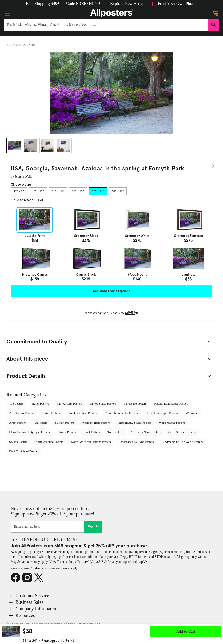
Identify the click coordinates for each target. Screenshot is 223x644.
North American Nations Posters (91, 442)
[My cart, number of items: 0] (215, 13)
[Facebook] (17, 578)
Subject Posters (65, 423)
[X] (40, 578)
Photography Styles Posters (134, 423)
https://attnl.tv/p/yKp (136, 562)
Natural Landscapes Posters (171, 404)
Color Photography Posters (121, 413)
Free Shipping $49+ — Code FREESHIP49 (63, 4)
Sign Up (93, 527)
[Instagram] (28, 578)
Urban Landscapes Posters (162, 413)
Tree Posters (115, 432)
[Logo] (112, 13)
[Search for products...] (106, 25)
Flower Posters (67, 432)
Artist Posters (17, 423)
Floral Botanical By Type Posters (29, 432)
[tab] (19, 191)
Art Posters (40, 423)
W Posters (192, 413)
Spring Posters (51, 413)
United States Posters (103, 404)
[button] (63, 4)
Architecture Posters (22, 413)
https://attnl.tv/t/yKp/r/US (86, 562)
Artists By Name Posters (146, 432)
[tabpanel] (111, 244)
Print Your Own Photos (177, 4)
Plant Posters (92, 432)
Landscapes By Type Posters (136, 442)
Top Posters (16, 404)
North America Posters (49, 442)
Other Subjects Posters (182, 432)
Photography (26, 45)
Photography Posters (69, 404)
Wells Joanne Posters (172, 423)
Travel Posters (40, 404)
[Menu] (8, 14)
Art (9, 45)
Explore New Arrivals (129, 4)
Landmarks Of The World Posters (182, 442)
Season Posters (18, 442)
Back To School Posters (24, 451)
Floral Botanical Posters (82, 413)
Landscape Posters (135, 404)
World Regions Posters (96, 423)
